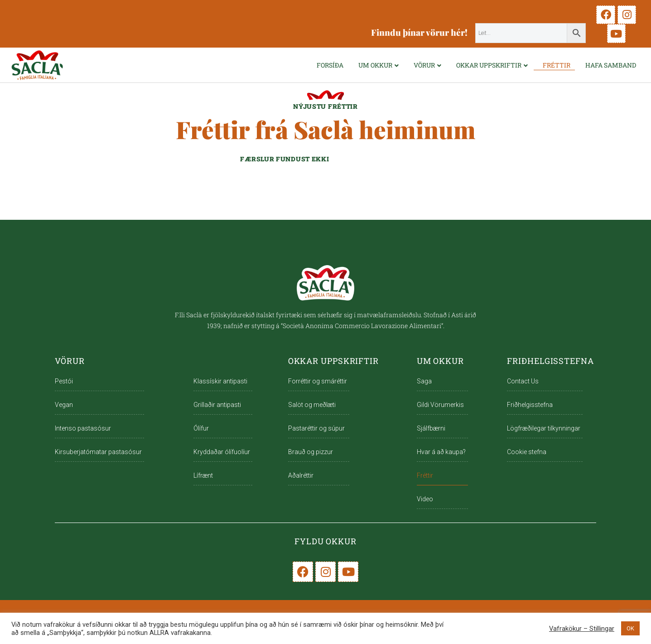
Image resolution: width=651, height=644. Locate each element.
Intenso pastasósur (83, 428)
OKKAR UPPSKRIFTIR (489, 65)
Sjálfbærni (431, 428)
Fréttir (557, 65)
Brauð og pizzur (311, 452)
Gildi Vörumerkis (440, 405)
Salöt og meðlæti (312, 405)
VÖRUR (424, 65)
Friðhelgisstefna (530, 405)
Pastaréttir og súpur (316, 428)
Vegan (64, 405)
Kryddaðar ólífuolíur (222, 452)
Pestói (64, 381)
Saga (424, 381)
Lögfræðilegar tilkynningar (544, 428)
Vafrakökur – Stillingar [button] (582, 629)
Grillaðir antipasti (217, 405)
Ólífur (201, 428)
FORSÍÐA (330, 65)
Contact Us (523, 381)
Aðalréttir (301, 475)
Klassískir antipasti (220, 381)
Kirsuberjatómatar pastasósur (98, 452)
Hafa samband (611, 65)
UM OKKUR (375, 65)
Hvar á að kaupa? (441, 452)
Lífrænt (203, 475)
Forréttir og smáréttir (318, 381)
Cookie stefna (527, 452)
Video (425, 499)
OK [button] (630, 628)
